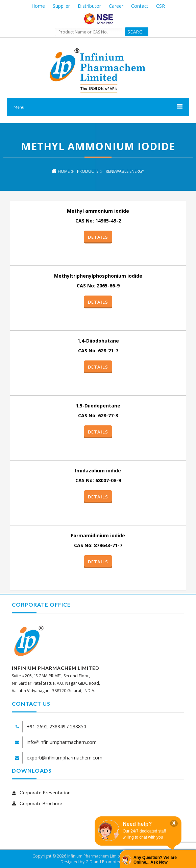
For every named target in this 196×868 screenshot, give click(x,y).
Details (98, 237)
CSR (161, 6)
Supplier (61, 6)
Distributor (89, 6)
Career (116, 6)
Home (38, 6)
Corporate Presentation (45, 792)
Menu (19, 107)
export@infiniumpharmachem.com (65, 758)
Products (88, 171)
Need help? (137, 824)
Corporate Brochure (41, 803)
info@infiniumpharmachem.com (62, 742)
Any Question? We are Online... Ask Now (155, 860)
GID (89, 862)
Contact (140, 6)
